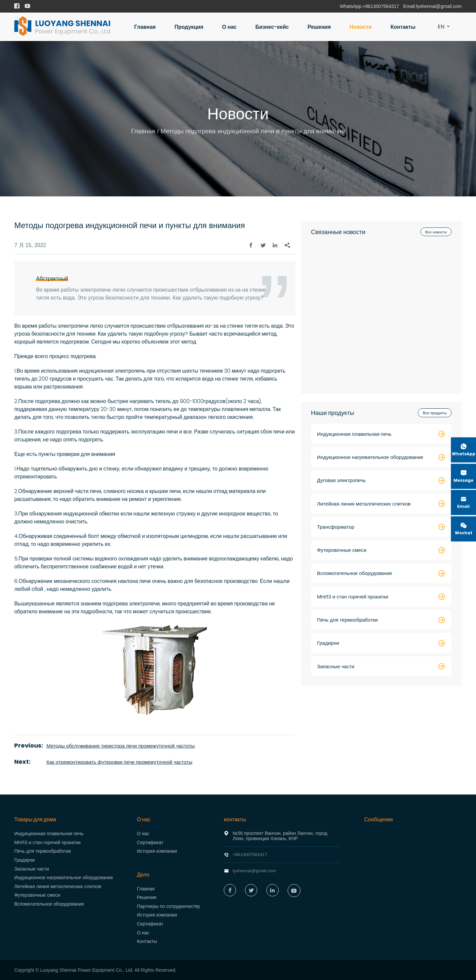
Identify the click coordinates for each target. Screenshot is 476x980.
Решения (319, 27)
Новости (361, 27)
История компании (157, 851)
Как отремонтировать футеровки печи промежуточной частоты (123, 762)
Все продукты (434, 414)
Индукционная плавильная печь (49, 834)
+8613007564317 (381, 6)
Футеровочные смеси (37, 895)
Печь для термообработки (42, 851)
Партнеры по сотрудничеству (168, 906)
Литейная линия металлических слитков (58, 886)
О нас (229, 27)
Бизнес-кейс (272, 27)
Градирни (24, 860)
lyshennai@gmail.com (439, 6)
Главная (145, 27)
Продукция (189, 27)
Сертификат (150, 842)
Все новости (435, 232)
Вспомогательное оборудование (49, 904)
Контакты (403, 27)
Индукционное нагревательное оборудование (64, 878)
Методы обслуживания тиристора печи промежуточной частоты (124, 746)
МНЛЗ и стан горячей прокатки (47, 842)
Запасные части (32, 869)
